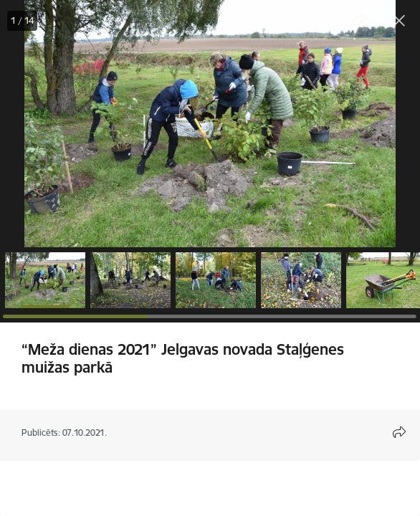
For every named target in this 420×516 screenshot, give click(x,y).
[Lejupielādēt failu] (361, 21)
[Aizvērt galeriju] (399, 21)
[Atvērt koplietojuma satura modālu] (399, 432)
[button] (45, 280)
